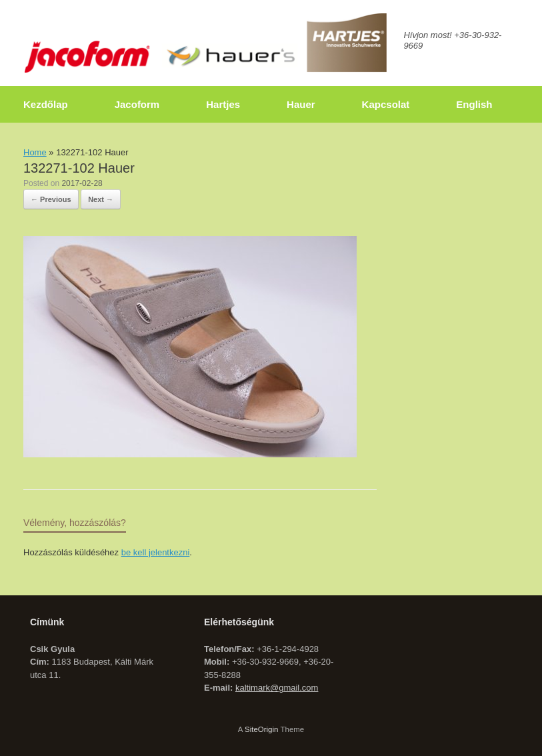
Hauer (301, 104)
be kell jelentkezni (156, 552)
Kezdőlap (46, 104)
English (474, 104)
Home (35, 152)
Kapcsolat (386, 104)
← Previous (51, 199)
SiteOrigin (262, 729)
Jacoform (137, 104)
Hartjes (223, 104)
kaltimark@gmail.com (277, 688)
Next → (101, 199)
